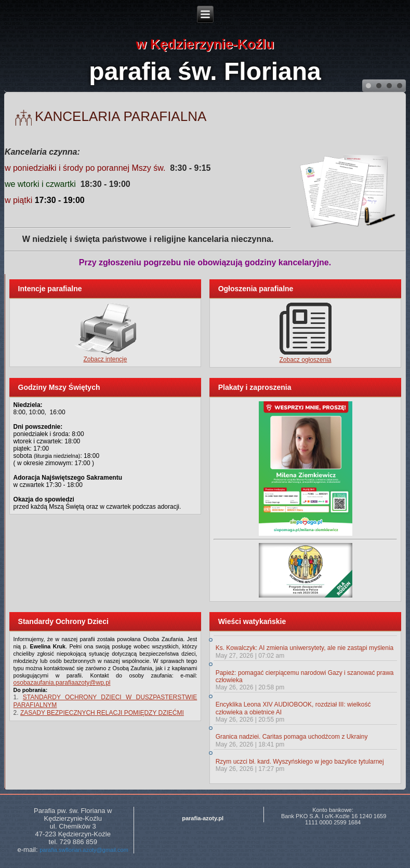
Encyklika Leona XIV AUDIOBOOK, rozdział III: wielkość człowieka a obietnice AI (293, 708)
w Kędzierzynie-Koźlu (205, 44)
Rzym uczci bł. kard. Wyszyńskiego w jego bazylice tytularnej (300, 762)
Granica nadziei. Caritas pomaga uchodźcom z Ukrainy (292, 737)
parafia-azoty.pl (203, 818)
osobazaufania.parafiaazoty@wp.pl (62, 683)
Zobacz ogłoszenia (305, 360)
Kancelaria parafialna (121, 116)
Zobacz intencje (105, 359)
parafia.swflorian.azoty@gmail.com (84, 850)
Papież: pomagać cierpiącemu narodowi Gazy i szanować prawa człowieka (305, 676)
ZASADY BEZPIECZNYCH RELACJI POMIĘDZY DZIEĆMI (102, 713)
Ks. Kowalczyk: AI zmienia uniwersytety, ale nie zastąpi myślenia (305, 648)
